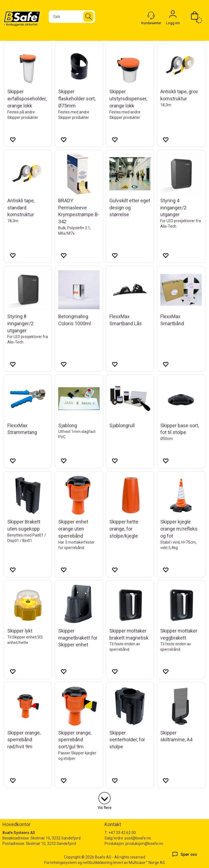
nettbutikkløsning (98, 863)
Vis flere (105, 808)
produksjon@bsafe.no (144, 844)
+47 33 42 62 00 (122, 833)
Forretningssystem (61, 863)
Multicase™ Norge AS (147, 863)
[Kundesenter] (151, 15)
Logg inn (173, 15)
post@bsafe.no (138, 838)
